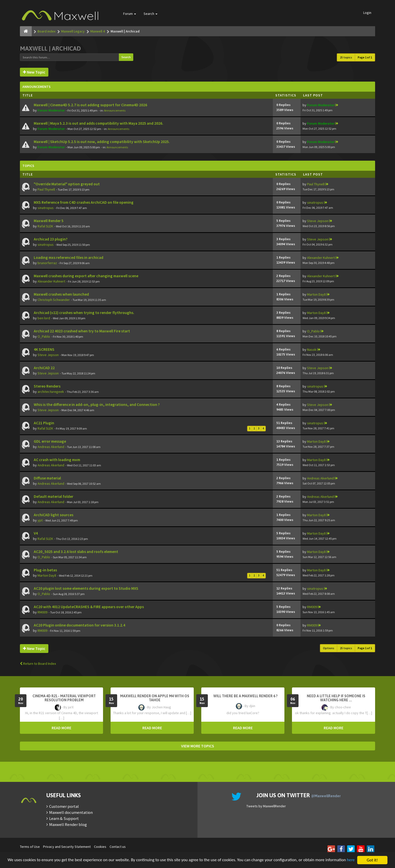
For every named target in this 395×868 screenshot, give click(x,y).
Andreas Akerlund (51, 447)
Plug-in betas (45, 570)
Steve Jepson (318, 221)
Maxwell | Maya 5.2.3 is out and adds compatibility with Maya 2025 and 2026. (98, 123)
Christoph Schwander (54, 300)
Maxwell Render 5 (48, 221)
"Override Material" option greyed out (66, 184)
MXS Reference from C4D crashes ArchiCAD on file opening (83, 202)
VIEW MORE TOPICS (198, 746)
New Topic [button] (34, 72)
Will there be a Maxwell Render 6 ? (245, 696)
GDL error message (50, 441)
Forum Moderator (51, 110)
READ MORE (61, 728)
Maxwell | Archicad (50, 48)
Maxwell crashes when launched (61, 294)
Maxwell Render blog (68, 824)
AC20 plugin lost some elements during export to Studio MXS (86, 588)
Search (151, 14)
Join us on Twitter (299, 795)
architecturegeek (51, 392)
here (12, 862)
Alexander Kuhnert (321, 258)
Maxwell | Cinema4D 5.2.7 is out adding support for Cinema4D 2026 (90, 105)
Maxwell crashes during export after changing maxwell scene (86, 276)
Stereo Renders (47, 386)
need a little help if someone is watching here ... (336, 698)
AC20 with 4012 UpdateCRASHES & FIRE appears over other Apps (88, 607)
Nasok (312, 350)
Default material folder (53, 496)
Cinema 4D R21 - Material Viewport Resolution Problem (64, 698)
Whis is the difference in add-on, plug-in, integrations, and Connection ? (96, 405)
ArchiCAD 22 (44, 368)
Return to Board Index (38, 664)
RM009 (42, 612)
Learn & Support (64, 818)
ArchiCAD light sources (53, 515)
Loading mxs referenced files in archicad (68, 257)
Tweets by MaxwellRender (266, 806)
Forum (130, 14)
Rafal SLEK (45, 226)
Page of (365, 57)
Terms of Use (30, 847)
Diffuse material (47, 478)
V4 (35, 533)
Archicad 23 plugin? (50, 239)
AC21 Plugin (44, 423)
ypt (40, 520)
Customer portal (64, 806)
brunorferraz (47, 263)
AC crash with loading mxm (57, 460)
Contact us (118, 847)
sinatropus (46, 208)
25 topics (346, 57)
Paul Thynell (46, 189)
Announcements (115, 110)
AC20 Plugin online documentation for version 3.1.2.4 (79, 625)
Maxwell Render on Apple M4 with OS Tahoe (155, 698)
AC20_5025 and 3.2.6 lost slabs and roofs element (76, 552)
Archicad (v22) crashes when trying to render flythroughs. (84, 313)
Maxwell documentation (71, 812)
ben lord (44, 318)
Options (329, 648)
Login (367, 13)
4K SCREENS (44, 349)
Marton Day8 (316, 294)
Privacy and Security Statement (67, 847)
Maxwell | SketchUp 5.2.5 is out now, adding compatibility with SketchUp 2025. (101, 142)
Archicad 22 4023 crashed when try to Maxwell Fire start (81, 331)
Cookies (100, 847)
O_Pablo (44, 336)
